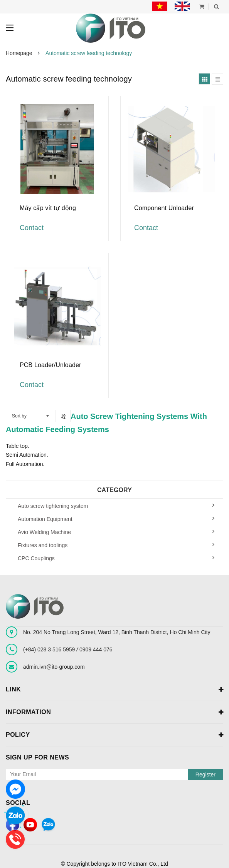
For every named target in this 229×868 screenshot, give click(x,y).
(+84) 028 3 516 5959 (50, 649)
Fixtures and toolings (43, 545)
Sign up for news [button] (37, 757)
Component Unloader (164, 208)
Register (205, 775)
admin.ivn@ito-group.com (54, 667)
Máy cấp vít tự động (48, 208)
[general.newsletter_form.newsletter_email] (114, 775)
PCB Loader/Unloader (51, 365)
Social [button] (18, 803)
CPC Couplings (36, 558)
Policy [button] (114, 735)
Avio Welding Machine (44, 532)
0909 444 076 (96, 649)
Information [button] (114, 713)
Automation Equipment (45, 519)
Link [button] (114, 690)
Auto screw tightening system (53, 506)
